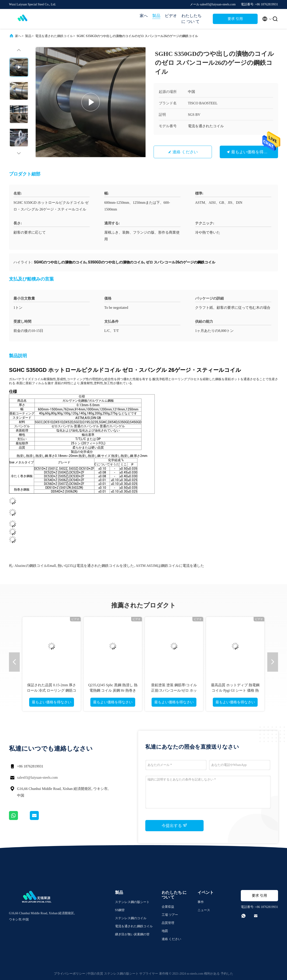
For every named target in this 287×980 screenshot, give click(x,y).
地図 (165, 931)
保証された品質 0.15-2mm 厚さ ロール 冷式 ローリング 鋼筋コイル (52, 690)
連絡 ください (185, 152)
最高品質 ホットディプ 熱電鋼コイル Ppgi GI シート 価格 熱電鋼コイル (235, 690)
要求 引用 (235, 19)
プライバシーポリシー (70, 974)
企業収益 (168, 907)
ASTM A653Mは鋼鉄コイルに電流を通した (170, 566)
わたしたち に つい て (191, 19)
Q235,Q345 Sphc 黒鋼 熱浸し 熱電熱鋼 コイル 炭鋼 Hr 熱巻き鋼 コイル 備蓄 (113, 690)
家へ (144, 16)
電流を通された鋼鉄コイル (54, 36)
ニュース (204, 910)
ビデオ (171, 16)
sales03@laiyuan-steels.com (37, 777)
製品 (156, 16)
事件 (201, 902)
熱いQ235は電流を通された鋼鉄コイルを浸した (96, 566)
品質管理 (168, 923)
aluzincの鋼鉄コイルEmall (35, 566)
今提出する (175, 825)
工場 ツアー (170, 915)
